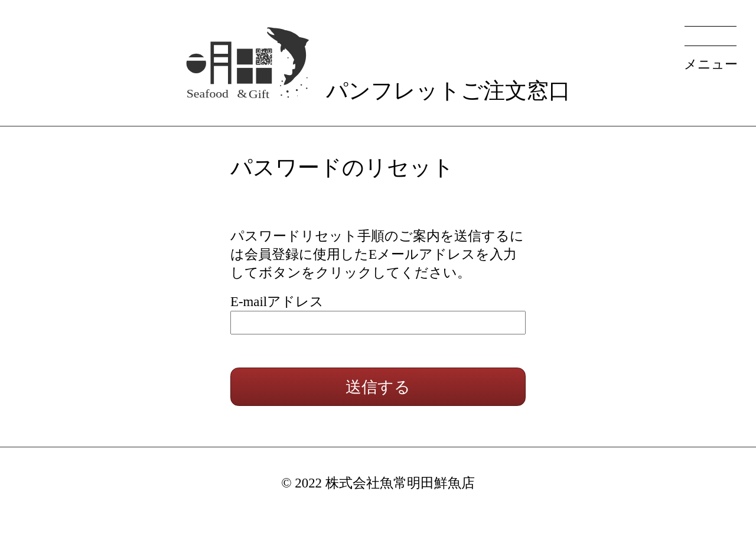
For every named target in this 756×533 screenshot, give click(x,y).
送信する (378, 387)
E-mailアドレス (277, 302)
